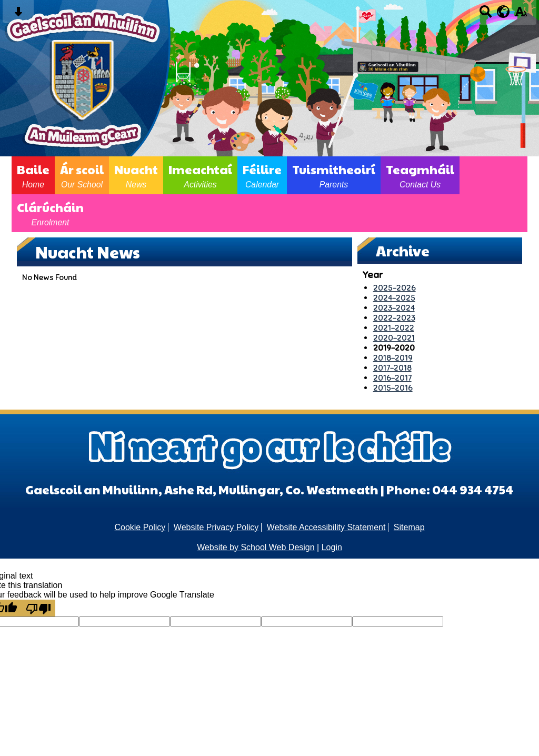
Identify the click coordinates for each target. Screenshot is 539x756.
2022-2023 (394, 318)
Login (332, 547)
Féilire (262, 175)
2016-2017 (392, 378)
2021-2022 (394, 328)
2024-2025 (394, 298)
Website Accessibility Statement (326, 527)
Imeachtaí (200, 175)
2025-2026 (395, 288)
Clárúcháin (50, 213)
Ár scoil (82, 175)
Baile (33, 175)
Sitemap (409, 527)
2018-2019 (393, 358)
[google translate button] (503, 12)
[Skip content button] (18, 15)
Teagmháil (420, 175)
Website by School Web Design (256, 547)
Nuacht (136, 175)
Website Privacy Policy (216, 527)
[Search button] (486, 15)
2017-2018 (392, 368)
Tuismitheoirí (334, 175)
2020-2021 (394, 338)
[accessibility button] (521, 15)
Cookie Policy (140, 527)
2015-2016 (393, 388)
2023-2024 (394, 308)
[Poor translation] (38, 608)
